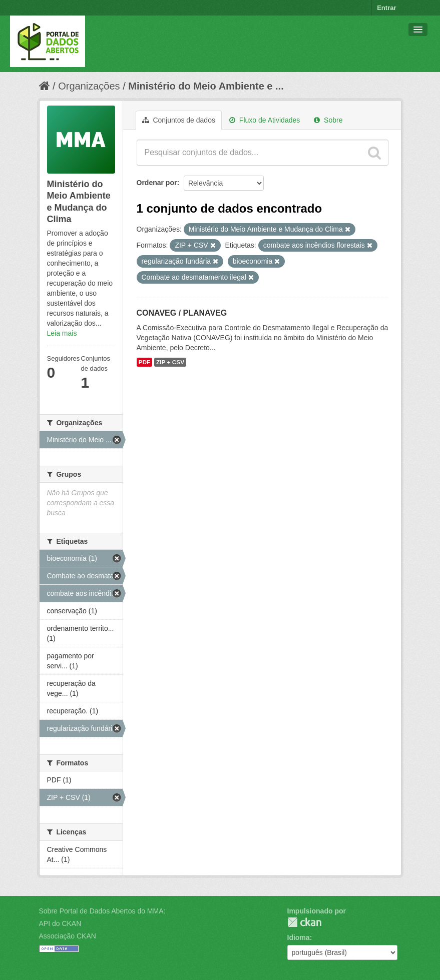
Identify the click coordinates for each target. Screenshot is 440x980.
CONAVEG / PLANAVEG (182, 313)
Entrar (386, 8)
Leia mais (62, 333)
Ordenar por (157, 183)
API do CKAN (60, 923)
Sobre (328, 120)
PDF (145, 362)
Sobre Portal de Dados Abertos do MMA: (102, 911)
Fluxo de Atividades (265, 120)
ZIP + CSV (170, 362)
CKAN (304, 922)
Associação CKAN (68, 936)
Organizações (89, 86)
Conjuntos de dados (179, 120)
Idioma (299, 937)
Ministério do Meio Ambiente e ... (206, 86)
